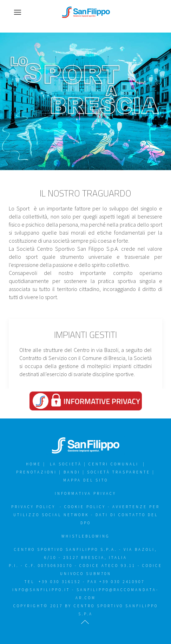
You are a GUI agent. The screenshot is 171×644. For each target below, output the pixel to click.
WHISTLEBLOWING (86, 536)
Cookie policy (85, 507)
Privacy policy (34, 507)
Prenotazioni (37, 472)
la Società (66, 464)
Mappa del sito (86, 480)
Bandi (73, 472)
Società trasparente (120, 472)
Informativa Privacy (85, 493)
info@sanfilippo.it (41, 590)
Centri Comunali (114, 464)
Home (34, 464)
